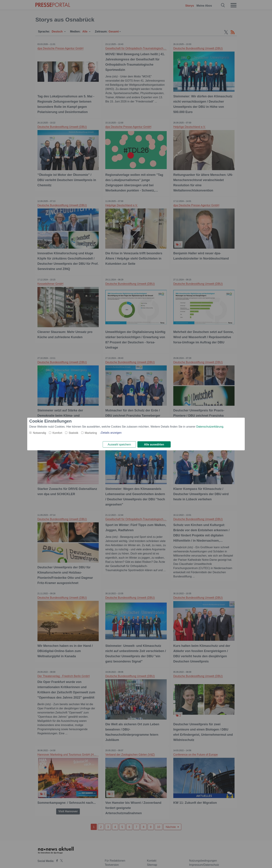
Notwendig (40, 433)
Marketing (91, 433)
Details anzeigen (111, 432)
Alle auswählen (154, 445)
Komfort (57, 433)
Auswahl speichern (119, 445)
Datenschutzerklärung (210, 426)
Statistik (73, 433)
